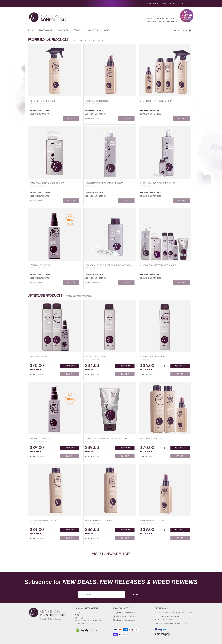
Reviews (96, 119)
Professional (46, 30)
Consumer (63, 30)
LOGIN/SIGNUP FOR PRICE (40, 114)
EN (189, 3)
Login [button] (147, 4)
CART (176, 31)
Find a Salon (92, 30)
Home (31, 30)
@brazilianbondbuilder (124, 616)
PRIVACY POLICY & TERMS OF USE (88, 621)
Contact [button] (164, 4)
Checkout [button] (173, 4)
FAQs (77, 615)
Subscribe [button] (183, 4)
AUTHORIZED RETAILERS (84, 624)
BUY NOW (71, 118)
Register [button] (155, 4)
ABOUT (78, 612)
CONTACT (79, 618)
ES (193, 3)
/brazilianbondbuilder (124, 613)
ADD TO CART (70, 366)
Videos (77, 30)
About (106, 30)
